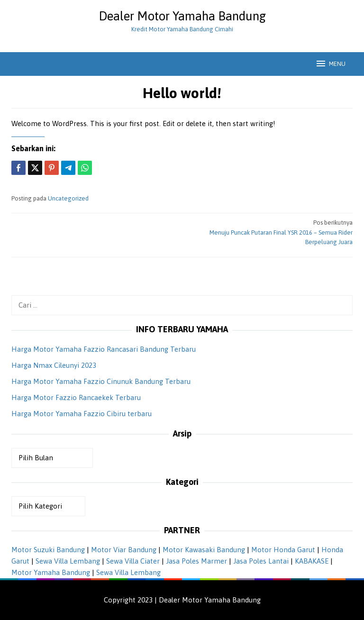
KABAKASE (312, 561)
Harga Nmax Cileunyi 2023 (54, 365)
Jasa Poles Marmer (196, 561)
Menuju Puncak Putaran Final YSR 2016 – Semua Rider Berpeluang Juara (271, 232)
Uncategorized (68, 198)
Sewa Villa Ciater (133, 561)
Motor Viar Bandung (124, 550)
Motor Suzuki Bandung (48, 550)
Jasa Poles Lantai (261, 561)
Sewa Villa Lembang (68, 561)
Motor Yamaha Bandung (51, 572)
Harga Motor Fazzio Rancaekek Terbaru (76, 397)
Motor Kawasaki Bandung (204, 550)
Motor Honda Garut (283, 550)
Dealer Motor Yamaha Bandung (182, 16)
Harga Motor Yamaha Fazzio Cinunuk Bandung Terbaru (101, 381)
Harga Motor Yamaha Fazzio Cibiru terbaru (82, 414)
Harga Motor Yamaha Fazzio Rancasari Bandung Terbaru (104, 349)
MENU (330, 64)
